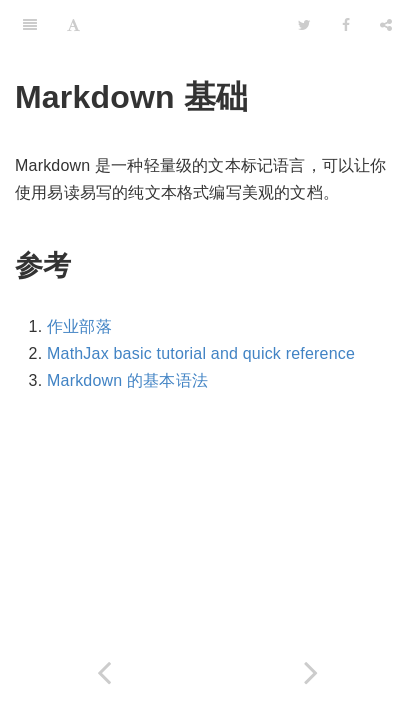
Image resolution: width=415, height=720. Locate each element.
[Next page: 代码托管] (312, 672)
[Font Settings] (73, 25)
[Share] (386, 25)
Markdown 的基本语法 (127, 380)
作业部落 (79, 326)
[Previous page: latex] (104, 672)
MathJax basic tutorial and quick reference (201, 353)
